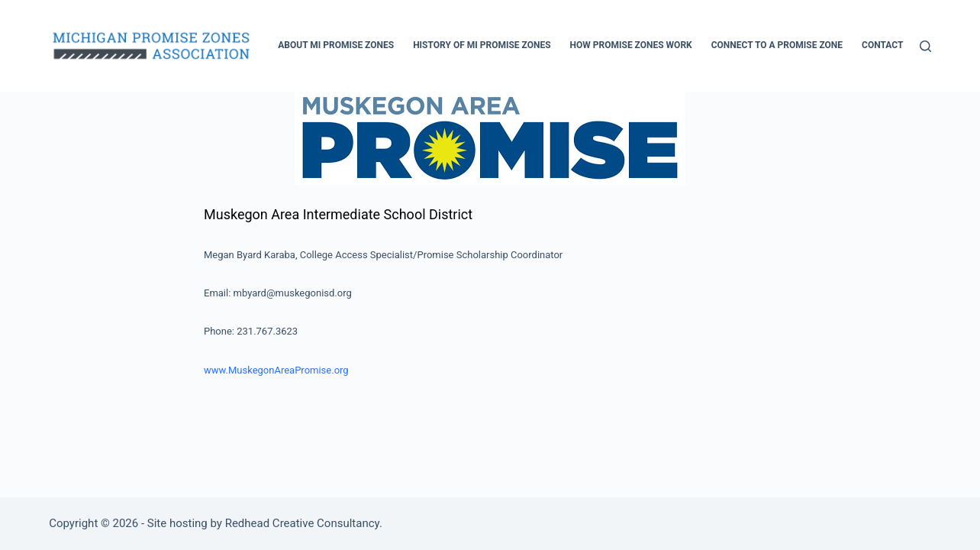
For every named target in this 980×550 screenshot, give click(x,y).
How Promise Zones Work (631, 45)
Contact (882, 45)
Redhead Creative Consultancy (302, 523)
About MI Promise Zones (336, 45)
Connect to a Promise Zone (777, 45)
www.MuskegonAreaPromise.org (276, 370)
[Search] (925, 46)
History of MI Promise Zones (482, 45)
